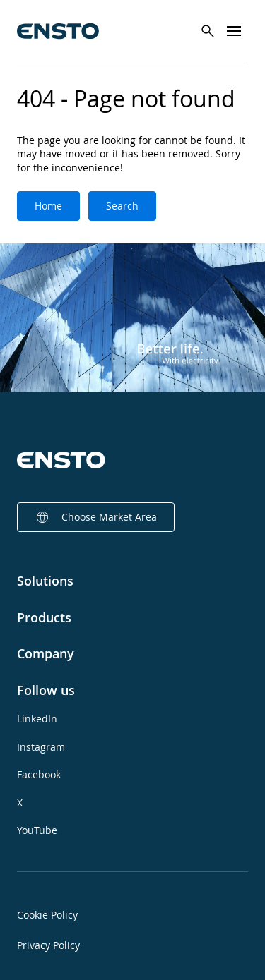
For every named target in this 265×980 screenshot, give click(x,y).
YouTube (37, 830)
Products (44, 617)
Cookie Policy (47, 915)
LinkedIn (37, 719)
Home (48, 206)
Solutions (45, 581)
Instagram (41, 747)
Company (46, 653)
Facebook (39, 774)
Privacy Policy (48, 945)
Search (122, 206)
